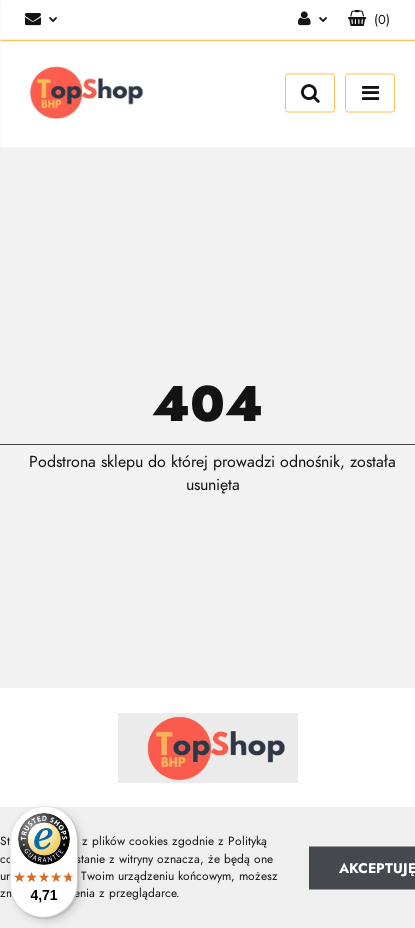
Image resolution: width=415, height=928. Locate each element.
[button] (369, 20)
